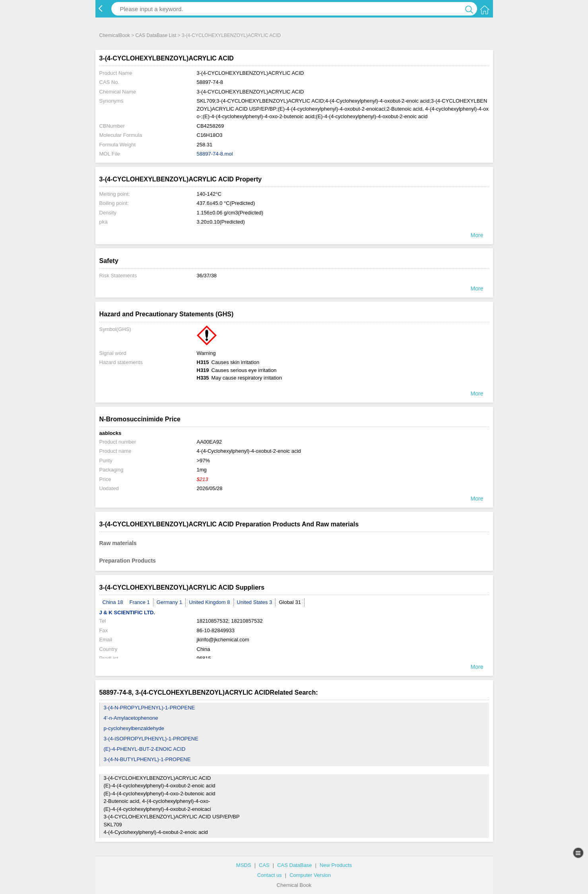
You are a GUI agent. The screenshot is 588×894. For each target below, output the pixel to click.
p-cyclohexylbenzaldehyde (134, 728)
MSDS (244, 865)
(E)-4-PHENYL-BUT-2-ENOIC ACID (145, 749)
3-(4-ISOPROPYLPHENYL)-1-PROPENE (151, 739)
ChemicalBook (115, 35)
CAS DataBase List (156, 35)
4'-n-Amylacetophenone (131, 718)
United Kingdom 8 (209, 602)
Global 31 (290, 602)
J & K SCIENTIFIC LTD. (127, 613)
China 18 (113, 602)
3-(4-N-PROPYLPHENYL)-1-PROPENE (149, 708)
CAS (264, 865)
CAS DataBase (294, 865)
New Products (336, 865)
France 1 (140, 602)
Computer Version (310, 875)
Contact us (270, 875)
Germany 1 (169, 602)
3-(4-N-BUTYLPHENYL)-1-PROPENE (147, 759)
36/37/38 (207, 276)
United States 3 (255, 602)
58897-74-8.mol (215, 154)
